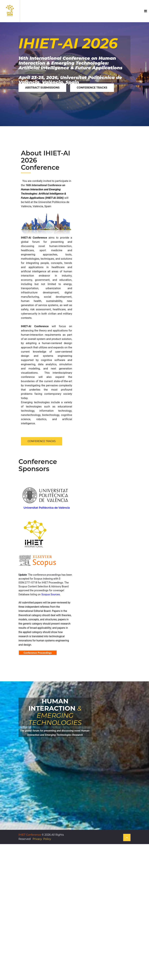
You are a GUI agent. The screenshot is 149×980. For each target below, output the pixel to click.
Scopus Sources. (51, 594)
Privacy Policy (42, 839)
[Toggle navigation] (146, 11)
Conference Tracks (42, 441)
